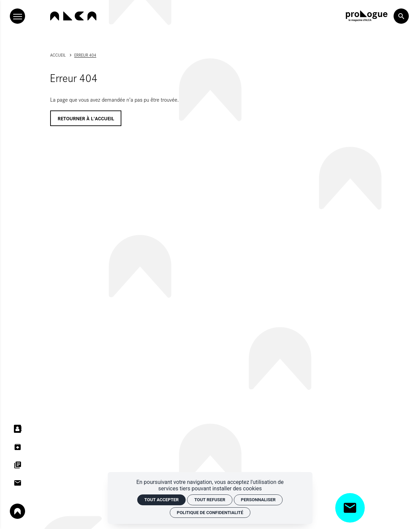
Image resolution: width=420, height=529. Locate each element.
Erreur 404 (85, 55)
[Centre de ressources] (17, 447)
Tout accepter (162, 500)
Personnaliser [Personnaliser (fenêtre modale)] (258, 500)
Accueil (58, 55)
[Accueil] (73, 16)
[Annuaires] (17, 429)
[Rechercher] (401, 16)
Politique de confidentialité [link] (210, 513)
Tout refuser (210, 500)
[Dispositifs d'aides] (17, 465)
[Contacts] (17, 483)
